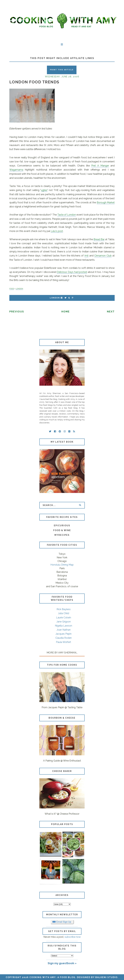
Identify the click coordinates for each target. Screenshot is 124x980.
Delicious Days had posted (72, 272)
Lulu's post (57, 231)
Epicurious (62, 526)
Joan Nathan (64, 630)
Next (111, 312)
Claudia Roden (64, 638)
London (55, 298)
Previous (17, 312)
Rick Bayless (64, 609)
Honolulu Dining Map (62, 565)
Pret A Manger (100, 166)
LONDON (19, 289)
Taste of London (67, 215)
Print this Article (62, 70)
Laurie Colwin (64, 618)
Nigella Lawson (64, 626)
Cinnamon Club (103, 256)
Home (66, 312)
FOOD (12, 289)
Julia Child (64, 613)
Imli (86, 256)
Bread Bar (99, 239)
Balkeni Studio (106, 977)
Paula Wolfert (64, 642)
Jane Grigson (64, 622)
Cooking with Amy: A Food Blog (52, 977)
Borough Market (106, 202)
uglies (44, 190)
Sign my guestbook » (62, 963)
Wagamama (16, 170)
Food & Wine (62, 530)
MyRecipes (62, 535)
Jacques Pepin (64, 634)
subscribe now (73, 937)
